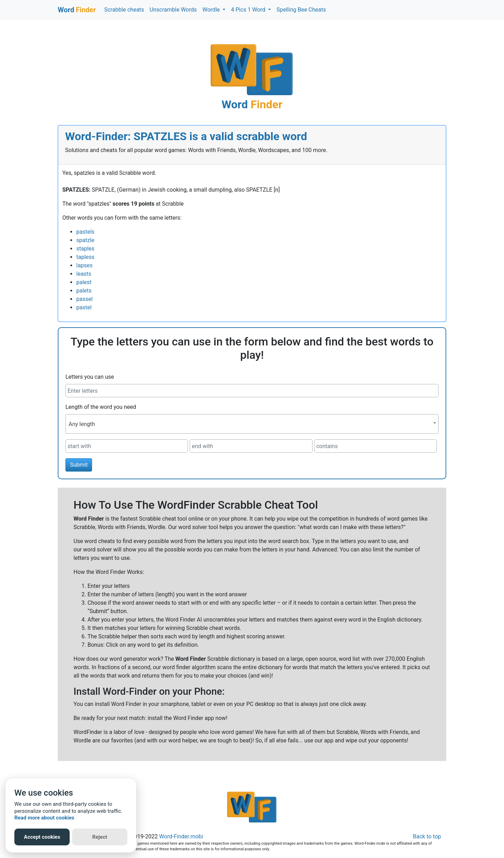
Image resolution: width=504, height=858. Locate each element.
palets (84, 291)
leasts (84, 274)
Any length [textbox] (82, 424)
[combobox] (252, 424)
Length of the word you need (101, 407)
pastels (85, 232)
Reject (100, 837)
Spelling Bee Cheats (301, 10)
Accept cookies (42, 837)
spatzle (85, 240)
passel (85, 299)
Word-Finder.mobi (181, 836)
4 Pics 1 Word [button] (249, 10)
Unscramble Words (173, 10)
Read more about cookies (44, 818)
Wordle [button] (212, 10)
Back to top (427, 836)
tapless (85, 257)
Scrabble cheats (124, 10)
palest (84, 282)
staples (85, 249)
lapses (85, 265)
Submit (79, 465)
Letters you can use (90, 377)
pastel (84, 307)
